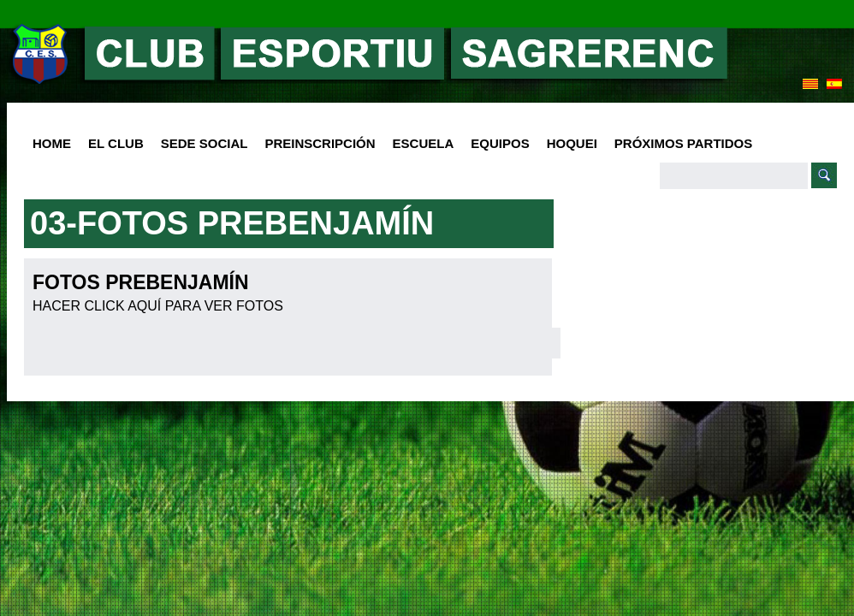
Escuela (419, 144)
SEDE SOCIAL (205, 143)
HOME (52, 143)
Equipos (495, 144)
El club (112, 144)
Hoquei (572, 143)
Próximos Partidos (683, 143)
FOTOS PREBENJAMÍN (141, 282)
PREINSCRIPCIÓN (320, 143)
